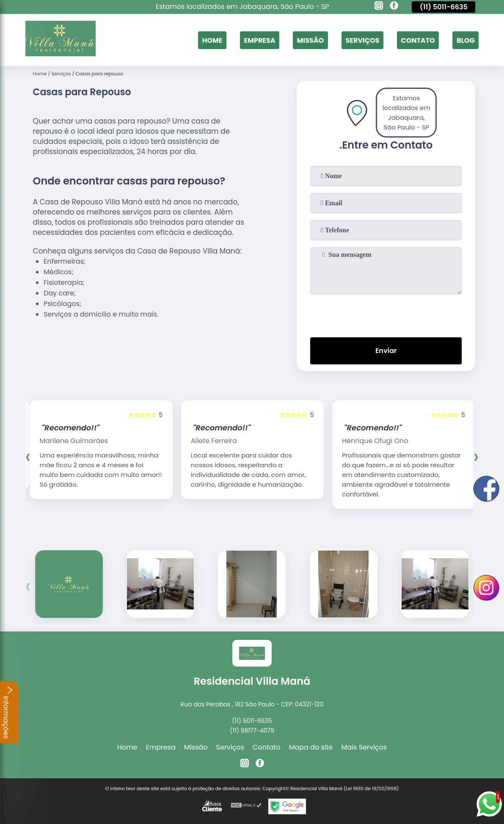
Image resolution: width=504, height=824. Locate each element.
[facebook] (394, 7)
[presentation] (386, 314)
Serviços (362, 40)
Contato (418, 40)
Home (212, 40)
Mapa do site (311, 747)
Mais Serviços (364, 747)
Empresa (260, 40)
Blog (466, 40)
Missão (310, 40)
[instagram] (379, 7)
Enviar (386, 351)
